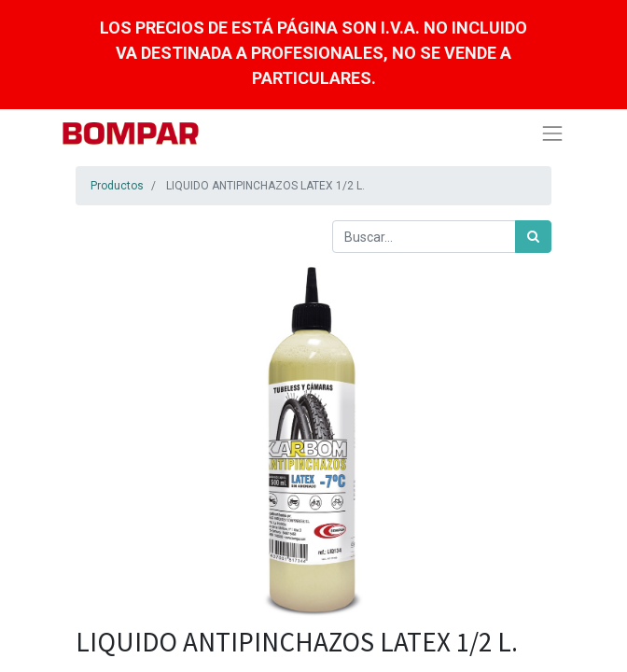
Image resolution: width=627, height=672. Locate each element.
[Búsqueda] (533, 237)
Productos (117, 186)
